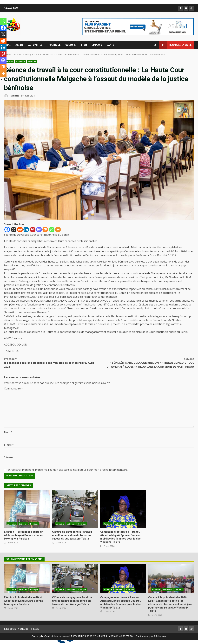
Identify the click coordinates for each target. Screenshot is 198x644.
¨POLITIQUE (54, 45)
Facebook (10, 629)
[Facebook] (7, 230)
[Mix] (45, 230)
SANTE (111, 45)
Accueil (19, 45)
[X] (14, 230)
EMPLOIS (97, 45)
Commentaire (13, 388)
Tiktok (35, 629)
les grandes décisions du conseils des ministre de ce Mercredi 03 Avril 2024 (52, 363)
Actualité (9, 62)
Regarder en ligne (175, 45)
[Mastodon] (39, 230)
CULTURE (70, 45)
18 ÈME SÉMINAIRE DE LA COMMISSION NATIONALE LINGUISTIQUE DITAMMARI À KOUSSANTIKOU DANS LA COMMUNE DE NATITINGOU (146, 363)
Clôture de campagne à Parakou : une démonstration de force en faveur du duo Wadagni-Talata (75, 509)
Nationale (21, 62)
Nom (8, 432)
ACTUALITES (35, 45)
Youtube (23, 629)
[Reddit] (20, 230)
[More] (58, 230)
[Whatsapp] (52, 230)
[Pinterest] (33, 230)
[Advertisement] (138, 26)
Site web (9, 457)
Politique (32, 62)
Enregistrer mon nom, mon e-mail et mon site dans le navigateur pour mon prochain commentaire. (68, 470)
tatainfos (12, 96)
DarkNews (142, 636)
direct (84, 45)
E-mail (9, 445)
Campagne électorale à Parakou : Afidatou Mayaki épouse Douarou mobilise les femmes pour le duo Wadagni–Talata (123, 509)
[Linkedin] (26, 230)
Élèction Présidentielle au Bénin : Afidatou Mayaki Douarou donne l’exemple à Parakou (27, 509)
